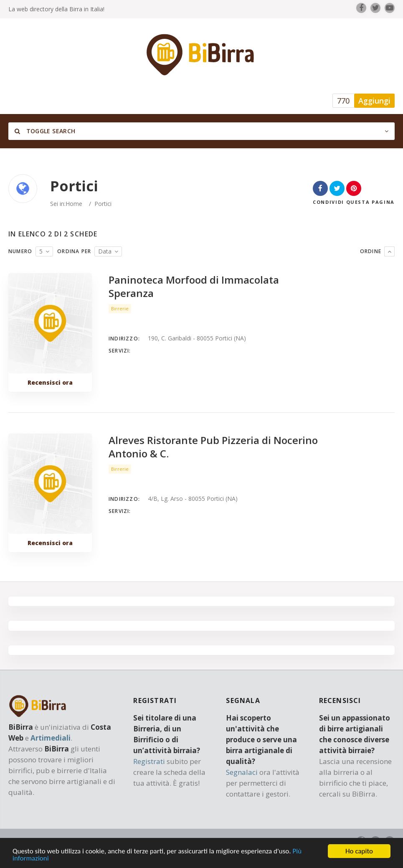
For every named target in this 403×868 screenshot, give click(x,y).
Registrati (149, 761)
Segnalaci (242, 772)
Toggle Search (45, 131)
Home (74, 204)
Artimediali (51, 738)
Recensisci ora (50, 382)
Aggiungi (374, 101)
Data (105, 251)
